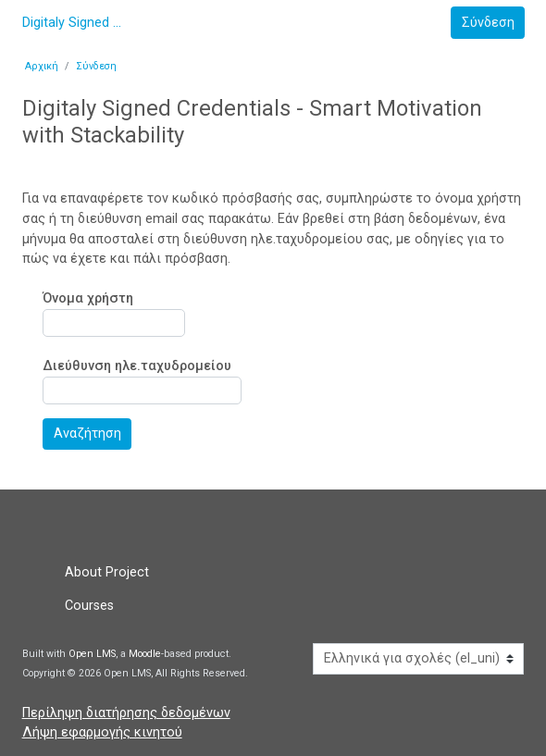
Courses (89, 606)
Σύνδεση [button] (488, 23)
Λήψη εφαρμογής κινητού (102, 732)
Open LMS (92, 654)
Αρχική (42, 66)
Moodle (145, 654)
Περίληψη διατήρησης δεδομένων (126, 713)
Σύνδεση (96, 66)
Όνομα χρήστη (88, 298)
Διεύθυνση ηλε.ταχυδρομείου (137, 367)
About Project (107, 572)
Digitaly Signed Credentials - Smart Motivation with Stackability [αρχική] (73, 23)
